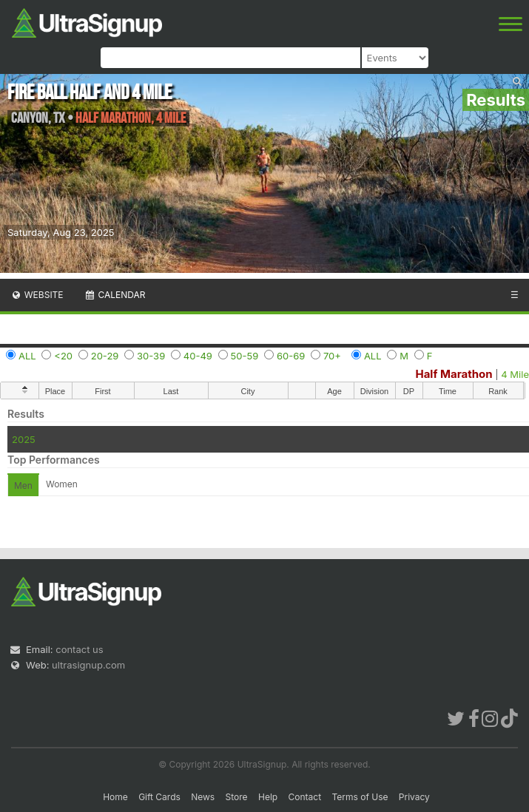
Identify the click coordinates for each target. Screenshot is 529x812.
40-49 (198, 356)
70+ (332, 356)
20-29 (105, 356)
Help (268, 797)
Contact (305, 797)
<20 (63, 356)
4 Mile (515, 374)
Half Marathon (454, 374)
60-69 (291, 356)
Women (62, 484)
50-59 (245, 356)
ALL (27, 356)
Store (237, 797)
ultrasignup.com (88, 665)
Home (115, 797)
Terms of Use (360, 797)
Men (23, 485)
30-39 (151, 356)
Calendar (115, 295)
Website (37, 295)
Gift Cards (159, 797)
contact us (79, 649)
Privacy (414, 797)
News (203, 797)
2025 (24, 439)
